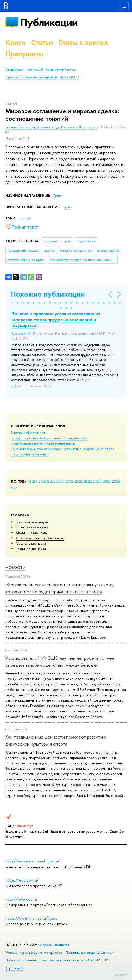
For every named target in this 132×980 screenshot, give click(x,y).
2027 (33, 481)
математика (72, 449)
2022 (79, 481)
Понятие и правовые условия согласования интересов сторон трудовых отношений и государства (56, 320)
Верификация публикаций (24, 69)
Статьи (42, 42)
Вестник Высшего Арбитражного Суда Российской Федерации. (52, 127)
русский (25, 218)
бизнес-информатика (28, 432)
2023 (70, 481)
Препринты (24, 54)
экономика (40, 454)
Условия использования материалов (34, 953)
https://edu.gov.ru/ (22, 880)
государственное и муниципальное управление (49, 438)
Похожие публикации (48, 294)
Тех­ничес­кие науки (31, 549)
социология (20, 454)
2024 (61, 481)
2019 (107, 481)
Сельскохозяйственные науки (40, 538)
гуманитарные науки (27, 443)
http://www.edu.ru (21, 899)
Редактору (120, 975)
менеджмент (93, 449)
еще (14, 488)
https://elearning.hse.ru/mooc (31, 918)
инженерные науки (60, 443)
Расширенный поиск (61, 69)
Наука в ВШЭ (69, 77)
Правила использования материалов (31, 77)
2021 (88, 481)
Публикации (49, 22)
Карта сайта (14, 968)
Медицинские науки (32, 533)
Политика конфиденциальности (90, 953)
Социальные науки (31, 543)
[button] (12, 303)
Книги (15, 42)
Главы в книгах (83, 42)
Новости (15, 568)
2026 (42, 481)
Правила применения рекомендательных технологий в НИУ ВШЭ (57, 960)
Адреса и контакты (55, 945)
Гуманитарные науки (32, 522)
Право (57, 196)
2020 (98, 481)
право (110, 449)
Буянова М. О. (21, 334)
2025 (51, 481)
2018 (116, 481)
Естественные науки (32, 527)
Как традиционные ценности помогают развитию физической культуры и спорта (56, 740)
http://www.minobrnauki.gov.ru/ (33, 861)
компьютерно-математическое (36, 449)
